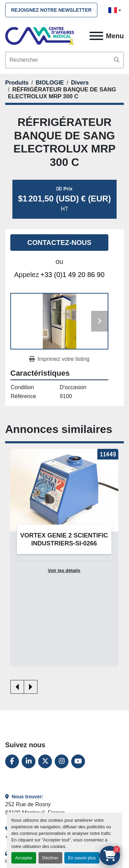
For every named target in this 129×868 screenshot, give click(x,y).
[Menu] (96, 36)
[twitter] (45, 761)
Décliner (50, 858)
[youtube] (78, 761)
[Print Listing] (59, 359)
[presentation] (17, 687)
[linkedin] (29, 761)
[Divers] (80, 83)
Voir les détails (64, 570)
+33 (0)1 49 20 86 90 (73, 275)
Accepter (24, 858)
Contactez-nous (59, 243)
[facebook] (12, 761)
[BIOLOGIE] (50, 83)
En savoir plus (82, 858)
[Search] (64, 60)
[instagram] (62, 761)
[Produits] (17, 83)
